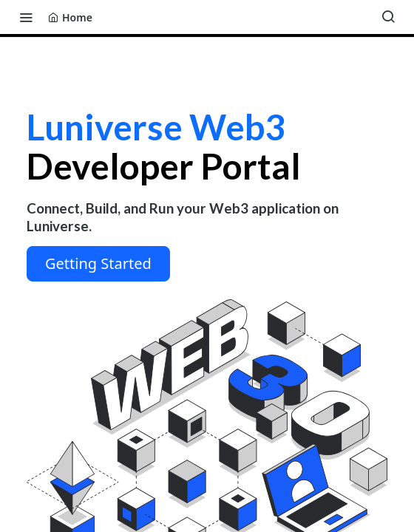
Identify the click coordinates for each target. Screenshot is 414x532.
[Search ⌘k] (388, 17)
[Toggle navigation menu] (26, 17)
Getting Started (98, 263)
